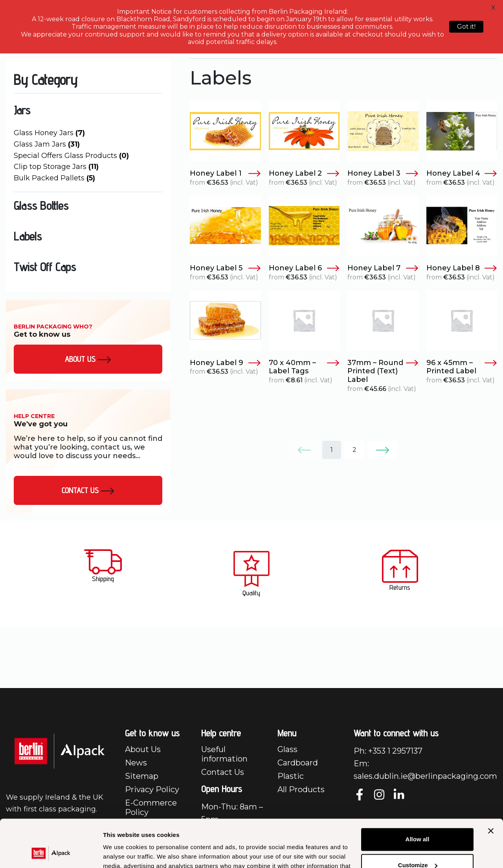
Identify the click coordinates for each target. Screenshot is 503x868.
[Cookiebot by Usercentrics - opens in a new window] (51, 853)
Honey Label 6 (304, 268)
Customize (418, 820)
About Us (143, 749)
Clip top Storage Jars (56, 167)
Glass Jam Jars (47, 144)
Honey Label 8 (462, 268)
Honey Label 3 (383, 174)
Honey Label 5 (225, 268)
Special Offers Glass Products (71, 156)
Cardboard (298, 763)
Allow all (418, 795)
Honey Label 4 (462, 174)
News (136, 763)
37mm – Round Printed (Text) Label (383, 371)
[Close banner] (491, 786)
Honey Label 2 (304, 174)
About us (88, 359)
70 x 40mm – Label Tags (304, 367)
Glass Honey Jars (49, 133)
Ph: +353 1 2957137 (388, 751)
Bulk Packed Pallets (54, 178)
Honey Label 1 (225, 174)
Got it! (466, 27)
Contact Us (88, 490)
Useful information (224, 754)
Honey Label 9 (225, 363)
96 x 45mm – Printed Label (462, 367)
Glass (287, 749)
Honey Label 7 (383, 268)
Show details (121, 852)
